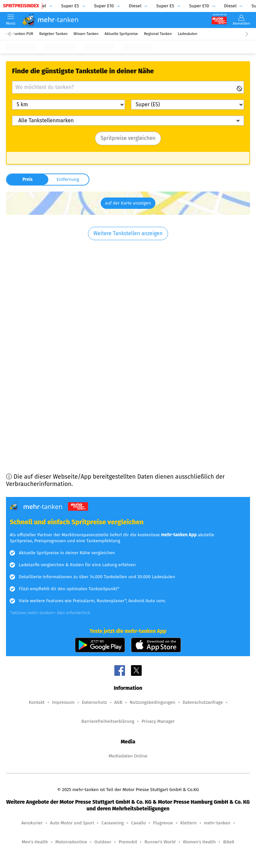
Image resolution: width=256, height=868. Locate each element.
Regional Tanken (158, 34)
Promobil (128, 842)
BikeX (228, 842)
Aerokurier (32, 823)
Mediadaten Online (128, 756)
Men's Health (35, 842)
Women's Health (199, 842)
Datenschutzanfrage (203, 702)
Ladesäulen (188, 34)
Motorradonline (71, 842)
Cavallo (138, 823)
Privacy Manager (158, 721)
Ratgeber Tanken (53, 34)
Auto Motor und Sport (72, 823)
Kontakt (36, 702)
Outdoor (103, 842)
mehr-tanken (217, 823)
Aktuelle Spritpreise (121, 34)
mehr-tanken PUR (18, 34)
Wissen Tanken (86, 34)
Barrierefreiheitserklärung (108, 721)
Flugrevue (163, 823)
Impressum (63, 702)
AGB (118, 702)
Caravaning (112, 823)
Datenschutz (94, 702)
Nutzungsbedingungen (152, 702)
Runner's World (160, 842)
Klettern (188, 823)
